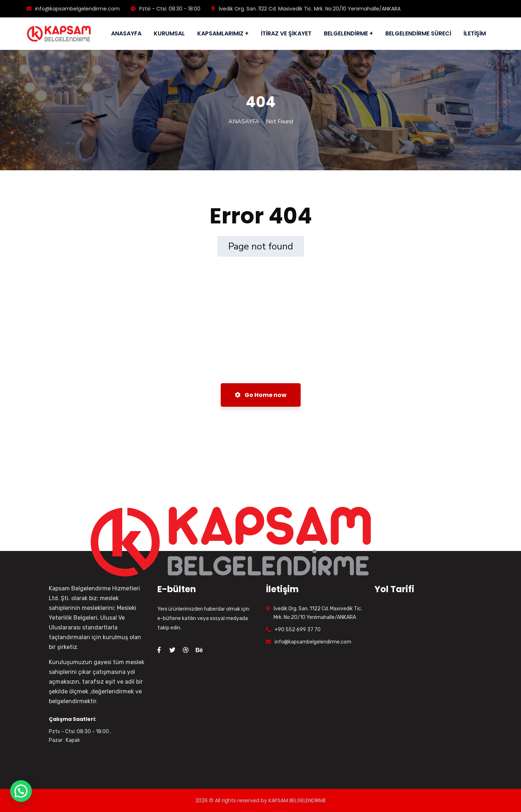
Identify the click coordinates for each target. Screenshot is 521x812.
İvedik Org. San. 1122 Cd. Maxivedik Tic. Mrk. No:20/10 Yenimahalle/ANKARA (306, 9)
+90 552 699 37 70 (298, 630)
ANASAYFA (244, 121)
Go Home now (261, 395)
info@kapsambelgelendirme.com (73, 9)
